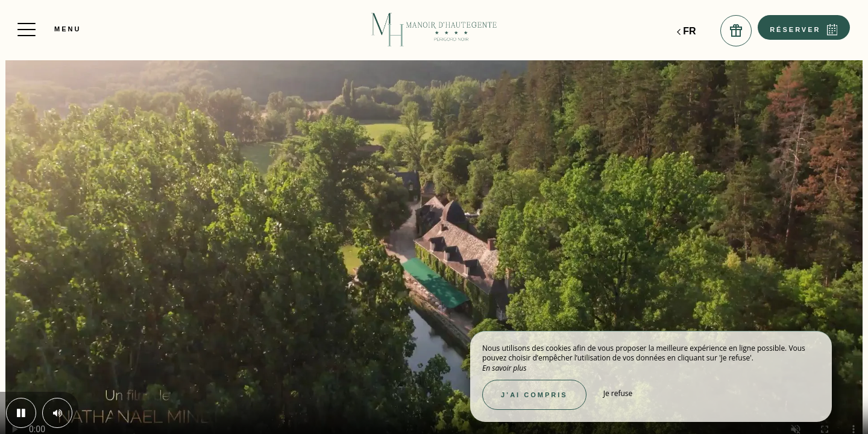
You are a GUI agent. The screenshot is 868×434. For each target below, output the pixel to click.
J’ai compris (534, 395)
